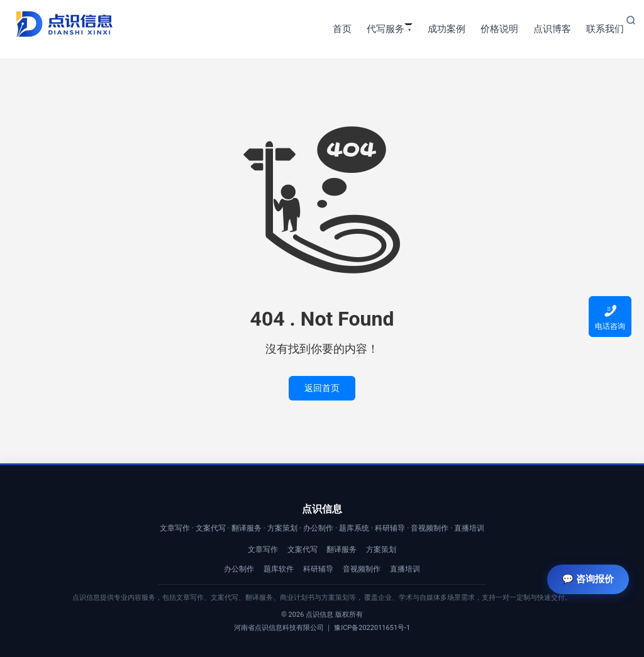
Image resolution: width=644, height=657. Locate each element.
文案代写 (303, 549)
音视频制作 (362, 569)
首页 (342, 29)
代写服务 (386, 29)
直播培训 (405, 569)
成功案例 (447, 29)
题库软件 (279, 569)
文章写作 (263, 549)
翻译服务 (341, 549)
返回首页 (322, 388)
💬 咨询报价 (588, 579)
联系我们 (605, 29)
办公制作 (239, 569)
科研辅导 (318, 569)
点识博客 (552, 29)
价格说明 (499, 29)
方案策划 (381, 549)
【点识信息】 (64, 24)
